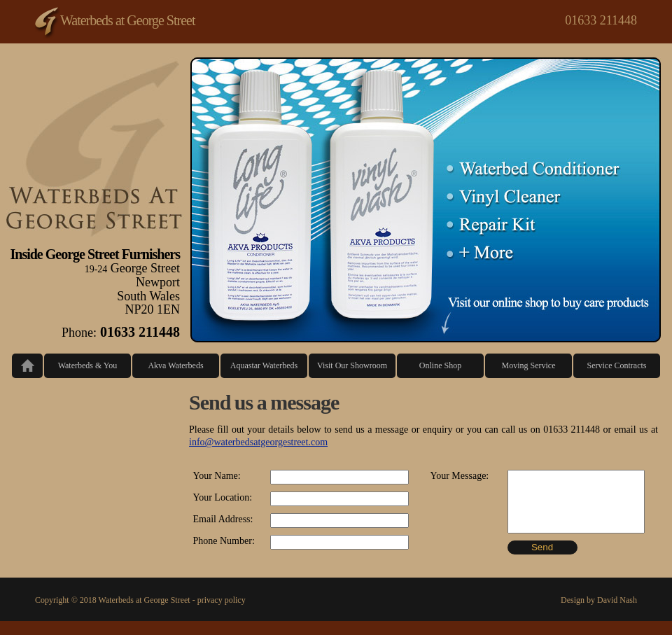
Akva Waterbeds (175, 365)
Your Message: (460, 476)
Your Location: (223, 497)
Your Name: (217, 476)
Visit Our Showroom (352, 365)
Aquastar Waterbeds (264, 365)
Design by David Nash (599, 600)
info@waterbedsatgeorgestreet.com (258, 442)
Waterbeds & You (88, 365)
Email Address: (223, 519)
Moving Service (529, 365)
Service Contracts (617, 365)
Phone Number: (224, 541)
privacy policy (222, 600)
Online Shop (440, 365)
